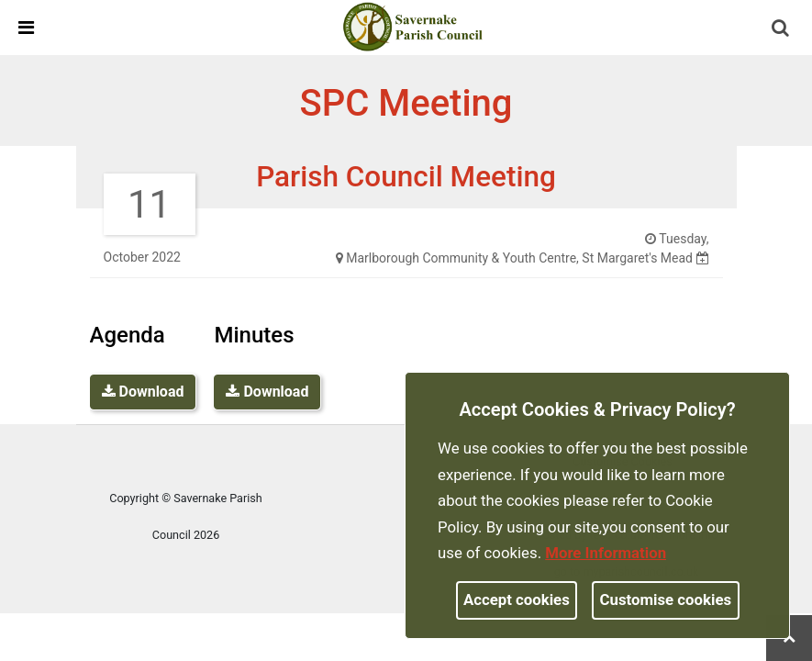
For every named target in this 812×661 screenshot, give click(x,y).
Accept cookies (517, 599)
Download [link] (143, 392)
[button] (782, 29)
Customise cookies (666, 599)
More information (606, 553)
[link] (413, 27)
